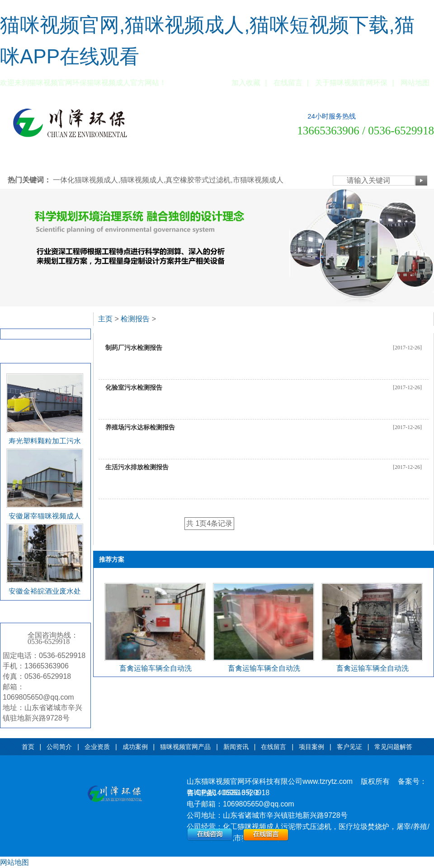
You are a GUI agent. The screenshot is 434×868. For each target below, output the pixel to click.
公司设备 (365, 161)
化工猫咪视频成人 (252, 827)
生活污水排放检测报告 (137, 467)
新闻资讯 (196, 161)
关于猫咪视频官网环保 (351, 83)
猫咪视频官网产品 (153, 161)
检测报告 (19, 320)
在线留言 (288, 83)
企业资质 (79, 161)
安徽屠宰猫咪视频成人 (45, 516)
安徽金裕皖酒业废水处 (45, 591)
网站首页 (16, 161)
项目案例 (259, 161)
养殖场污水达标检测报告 (140, 427)
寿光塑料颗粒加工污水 (45, 441)
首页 (28, 747)
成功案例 (111, 161)
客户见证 (291, 161)
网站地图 (415, 83)
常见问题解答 (328, 161)
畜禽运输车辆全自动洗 (156, 668)
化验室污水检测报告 (134, 387)
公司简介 (47, 161)
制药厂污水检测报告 (134, 348)
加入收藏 (246, 83)
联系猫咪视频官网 (407, 161)
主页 (105, 319)
